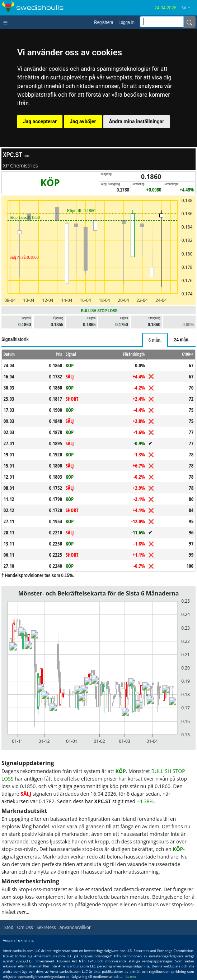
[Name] (189, 22)
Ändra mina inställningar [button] (137, 121)
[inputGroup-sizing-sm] (162, 22)
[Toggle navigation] (7, 22)
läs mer (131, 977)
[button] (188, 8)
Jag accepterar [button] (40, 121)
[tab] (155, 340)
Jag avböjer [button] (83, 121)
